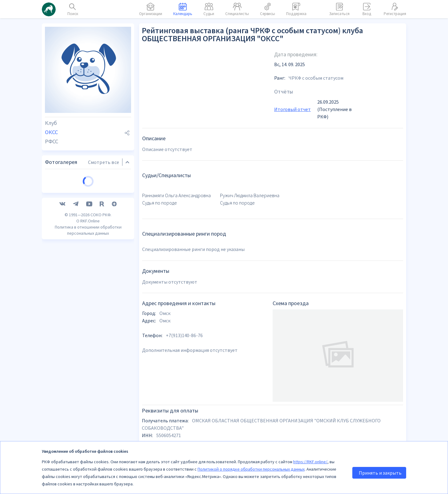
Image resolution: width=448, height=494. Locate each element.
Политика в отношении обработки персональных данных (88, 323)
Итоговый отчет (292, 109)
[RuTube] (102, 297)
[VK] (62, 297)
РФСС (52, 141)
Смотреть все (104, 225)
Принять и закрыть (380, 473)
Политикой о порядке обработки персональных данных (251, 469)
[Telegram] (76, 297)
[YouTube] (89, 297)
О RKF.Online (88, 313)
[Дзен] (114, 297)
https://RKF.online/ (310, 462)
